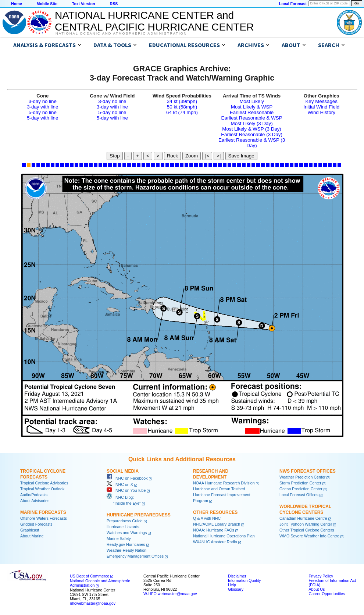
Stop (115, 156)
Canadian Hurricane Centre (303, 518)
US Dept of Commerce (90, 576)
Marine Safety (119, 538)
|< (207, 156)
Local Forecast (293, 4)
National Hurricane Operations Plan (224, 536)
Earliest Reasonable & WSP (252, 118)
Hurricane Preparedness (139, 515)
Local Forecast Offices (299, 495)
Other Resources (215, 512)
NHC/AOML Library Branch (217, 524)
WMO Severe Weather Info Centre (309, 536)
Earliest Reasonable (252, 112)
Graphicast (30, 530)
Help (232, 585)
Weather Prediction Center (302, 477)
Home (17, 4)
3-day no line (43, 101)
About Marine (32, 536)
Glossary (236, 589)
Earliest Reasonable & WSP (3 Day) (252, 143)
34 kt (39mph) (182, 101)
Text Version (84, 4)
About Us (317, 589)
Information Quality (244, 580)
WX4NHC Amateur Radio (215, 542)
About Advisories (35, 501)
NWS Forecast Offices (308, 471)
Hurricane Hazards (123, 527)
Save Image (241, 156)
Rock (172, 156)
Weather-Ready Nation (126, 550)
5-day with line (42, 118)
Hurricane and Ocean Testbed (219, 489)
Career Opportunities (327, 594)
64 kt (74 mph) (182, 112)
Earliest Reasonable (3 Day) (252, 134)
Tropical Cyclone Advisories (44, 483)
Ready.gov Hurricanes (126, 544)
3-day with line (42, 107)
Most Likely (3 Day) (252, 123)
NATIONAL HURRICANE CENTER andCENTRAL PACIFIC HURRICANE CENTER (154, 21)
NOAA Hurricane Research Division (224, 483)
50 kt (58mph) (182, 107)
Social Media (123, 471)
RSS (114, 4)
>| (219, 156)
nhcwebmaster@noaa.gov (93, 603)
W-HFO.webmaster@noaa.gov (170, 594)
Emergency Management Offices (135, 556)
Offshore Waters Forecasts (44, 518)
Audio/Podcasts (34, 495)
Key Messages (321, 101)
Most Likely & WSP (252, 107)
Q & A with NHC (207, 518)
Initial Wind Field (321, 107)
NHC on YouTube (126, 490)
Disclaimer (237, 576)
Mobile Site (47, 4)
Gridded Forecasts (36, 524)
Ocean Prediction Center (301, 489)
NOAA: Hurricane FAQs (214, 530)
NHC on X (120, 484)
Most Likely (252, 101)
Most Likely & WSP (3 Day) (251, 129)
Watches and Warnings (127, 533)
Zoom (192, 156)
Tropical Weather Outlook (42, 489)
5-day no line (43, 112)
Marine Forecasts (43, 512)
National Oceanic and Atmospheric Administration (121, 33)
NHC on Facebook (127, 478)
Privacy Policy (321, 576)
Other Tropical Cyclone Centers (307, 530)
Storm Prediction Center (300, 483)
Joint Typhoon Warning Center (306, 524)
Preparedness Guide (125, 521)
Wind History (321, 112)
